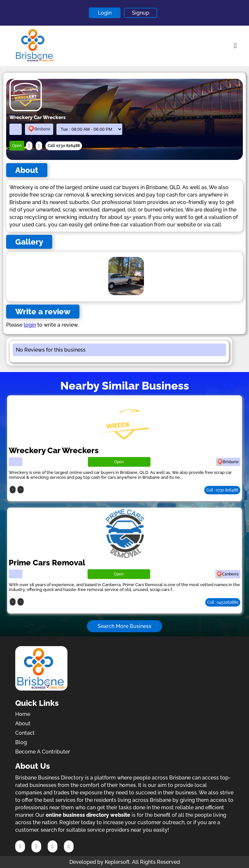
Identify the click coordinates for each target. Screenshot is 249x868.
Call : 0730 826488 (222, 490)
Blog (21, 742)
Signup (141, 13)
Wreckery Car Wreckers (54, 450)
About (23, 723)
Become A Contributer (43, 752)
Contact (25, 733)
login (30, 325)
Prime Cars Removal (47, 563)
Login (105, 13)
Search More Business (124, 626)
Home (23, 714)
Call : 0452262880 (223, 602)
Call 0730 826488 (64, 146)
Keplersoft (117, 862)
